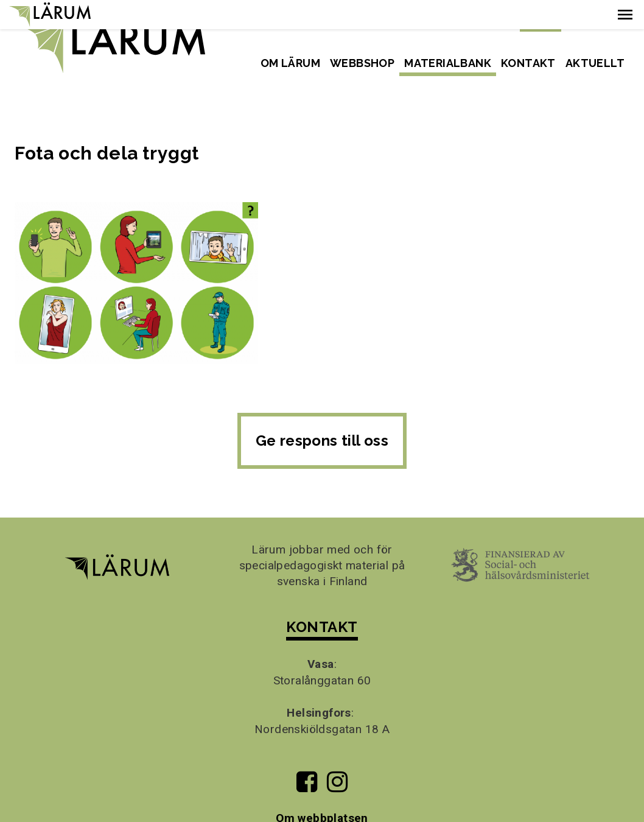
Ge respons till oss (322, 411)
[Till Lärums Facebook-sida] (306, 758)
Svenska (541, 21)
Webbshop (362, 63)
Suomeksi (600, 21)
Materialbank (448, 63)
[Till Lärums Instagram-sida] (337, 758)
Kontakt (528, 63)
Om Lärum (290, 63)
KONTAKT (322, 598)
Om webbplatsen (322, 789)
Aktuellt (595, 63)
